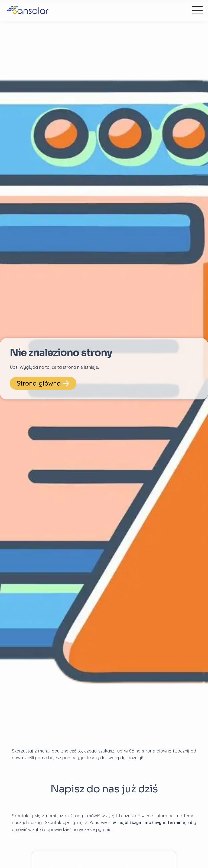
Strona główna (43, 383)
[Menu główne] (197, 11)
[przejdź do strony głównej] (90, 11)
